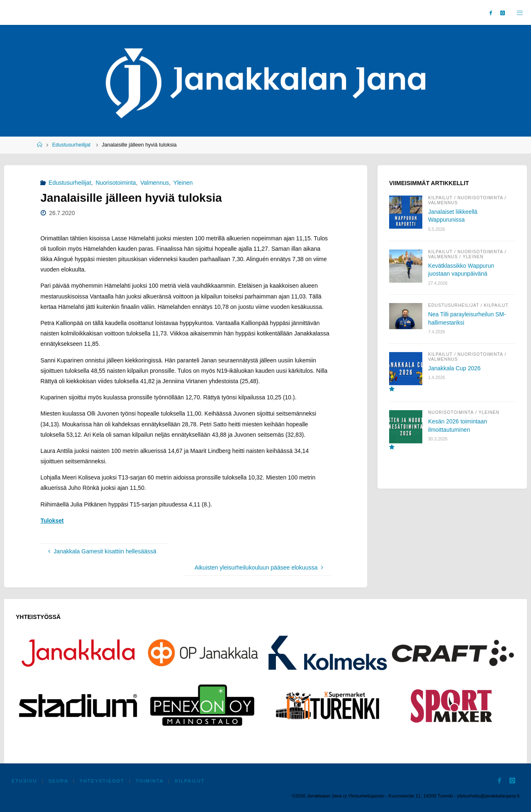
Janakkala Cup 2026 (455, 369)
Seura (59, 781)
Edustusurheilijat (71, 145)
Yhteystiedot (103, 781)
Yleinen (183, 183)
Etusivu (25, 781)
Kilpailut (441, 198)
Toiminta (151, 781)
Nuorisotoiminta (116, 183)
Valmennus (155, 183)
